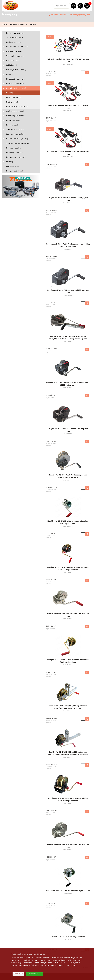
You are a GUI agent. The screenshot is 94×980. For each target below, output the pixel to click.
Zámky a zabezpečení (15, 134)
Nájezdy (10, 74)
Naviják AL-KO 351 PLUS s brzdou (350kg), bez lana (68, 200)
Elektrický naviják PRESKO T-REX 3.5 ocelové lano (68, 108)
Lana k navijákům (14, 97)
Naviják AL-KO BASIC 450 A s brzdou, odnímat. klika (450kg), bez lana (68, 570)
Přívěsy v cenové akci (15, 33)
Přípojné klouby (13, 125)
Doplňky (10, 162)
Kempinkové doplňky (15, 171)
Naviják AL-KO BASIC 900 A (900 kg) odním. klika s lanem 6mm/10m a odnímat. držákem (68, 754)
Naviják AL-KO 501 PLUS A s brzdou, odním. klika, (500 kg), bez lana (68, 246)
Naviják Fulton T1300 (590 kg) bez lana (68, 938)
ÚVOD (4, 24)
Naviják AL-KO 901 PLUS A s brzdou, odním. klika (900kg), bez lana (68, 385)
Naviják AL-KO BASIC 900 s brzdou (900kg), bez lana (68, 847)
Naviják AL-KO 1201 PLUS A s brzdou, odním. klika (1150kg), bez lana (68, 477)
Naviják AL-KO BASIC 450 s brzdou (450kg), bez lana (68, 616)
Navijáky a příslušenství (18, 24)
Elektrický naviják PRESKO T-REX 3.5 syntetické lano (68, 154)
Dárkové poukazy (14, 42)
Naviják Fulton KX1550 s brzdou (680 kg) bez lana (68, 892)
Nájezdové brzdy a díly (16, 79)
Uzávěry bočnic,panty (15, 56)
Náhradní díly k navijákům (17, 107)
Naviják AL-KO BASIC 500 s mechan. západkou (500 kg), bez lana (68, 662)
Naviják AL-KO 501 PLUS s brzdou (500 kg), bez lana (68, 293)
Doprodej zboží (13, 166)
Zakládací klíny (12, 65)
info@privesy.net (82, 15)
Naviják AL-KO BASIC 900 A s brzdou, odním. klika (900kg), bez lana (68, 801)
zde (74, 965)
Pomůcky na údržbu (15, 153)
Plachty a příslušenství (16, 116)
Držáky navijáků (13, 102)
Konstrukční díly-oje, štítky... (18, 139)
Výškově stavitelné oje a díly (18, 143)
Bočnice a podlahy (14, 148)
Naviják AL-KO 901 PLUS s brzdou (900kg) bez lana (68, 431)
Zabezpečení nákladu (15, 130)
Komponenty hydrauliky (16, 157)
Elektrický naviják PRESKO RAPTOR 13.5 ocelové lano (68, 62)
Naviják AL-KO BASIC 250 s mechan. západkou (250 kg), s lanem (68, 523)
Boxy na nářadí (12, 61)
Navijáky (33, 24)
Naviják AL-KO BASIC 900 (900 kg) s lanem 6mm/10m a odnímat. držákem (68, 708)
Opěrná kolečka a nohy (16, 111)
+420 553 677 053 (59, 15)
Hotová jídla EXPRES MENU (18, 47)
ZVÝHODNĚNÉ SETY (15, 38)
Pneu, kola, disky (13, 120)
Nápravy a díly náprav (15, 84)
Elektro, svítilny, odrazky (16, 70)
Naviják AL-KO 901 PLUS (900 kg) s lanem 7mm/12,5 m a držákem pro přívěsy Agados (68, 339)
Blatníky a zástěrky (14, 51)
